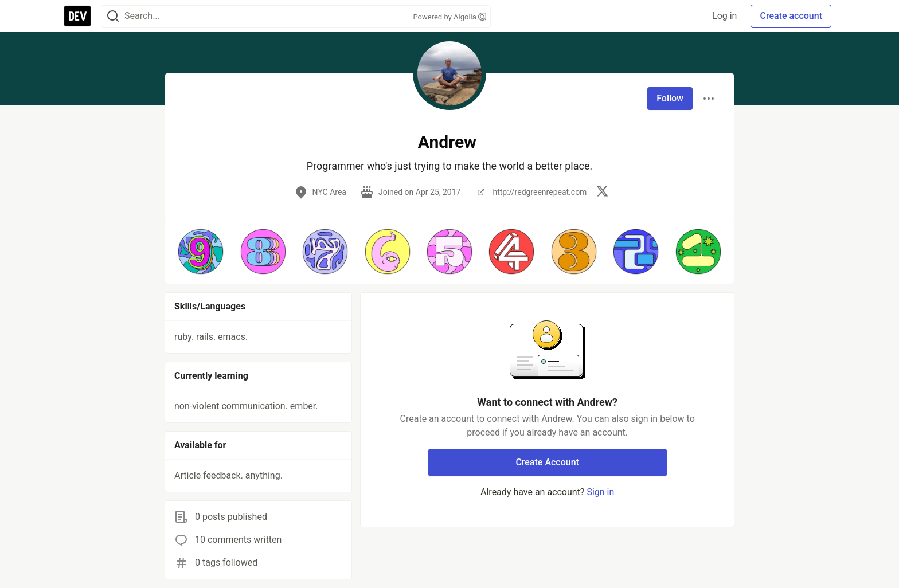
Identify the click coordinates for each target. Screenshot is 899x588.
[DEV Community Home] (77, 16)
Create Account (547, 462)
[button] (201, 252)
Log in (724, 16)
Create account (791, 16)
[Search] (113, 16)
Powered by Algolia (449, 17)
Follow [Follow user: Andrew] (670, 98)
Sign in (600, 492)
